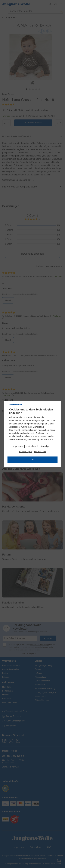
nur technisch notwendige (38, 446)
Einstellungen (25, 452)
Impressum (18, 446)
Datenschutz (40, 452)
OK (32, 460)
